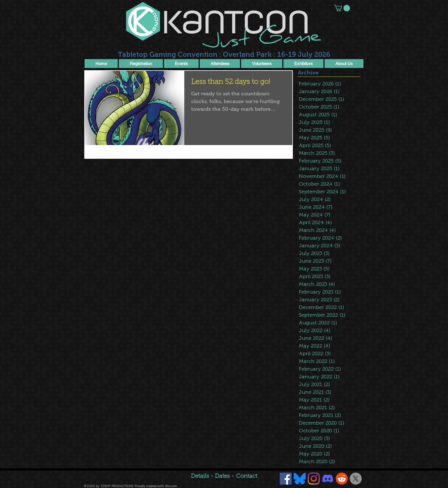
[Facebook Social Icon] (286, 479)
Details (200, 476)
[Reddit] (342, 479)
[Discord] (328, 479)
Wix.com (171, 486)
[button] (342, 8)
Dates (223, 476)
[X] (356, 479)
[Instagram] (314, 479)
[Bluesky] (300, 479)
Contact (247, 476)
